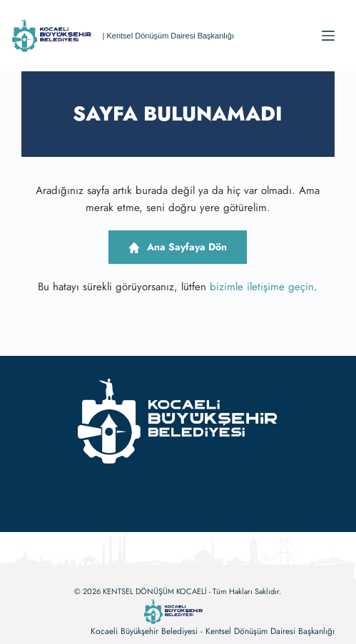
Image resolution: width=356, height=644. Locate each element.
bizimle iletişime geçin (262, 287)
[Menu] (328, 36)
